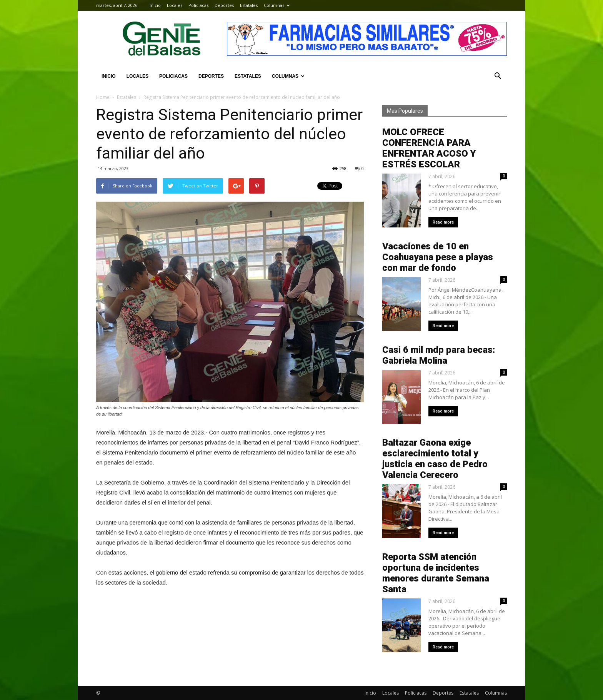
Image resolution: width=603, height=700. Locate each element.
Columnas (277, 5)
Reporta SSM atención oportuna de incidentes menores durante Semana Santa (436, 573)
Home (103, 97)
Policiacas (198, 5)
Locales (175, 5)
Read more (443, 222)
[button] (498, 76)
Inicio (155, 5)
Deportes (224, 5)
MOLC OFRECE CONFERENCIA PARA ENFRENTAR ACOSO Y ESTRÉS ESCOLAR (429, 148)
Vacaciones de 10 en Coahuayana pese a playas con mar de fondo (438, 257)
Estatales (249, 5)
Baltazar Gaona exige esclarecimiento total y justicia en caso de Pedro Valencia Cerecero (435, 459)
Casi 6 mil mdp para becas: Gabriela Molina (439, 355)
